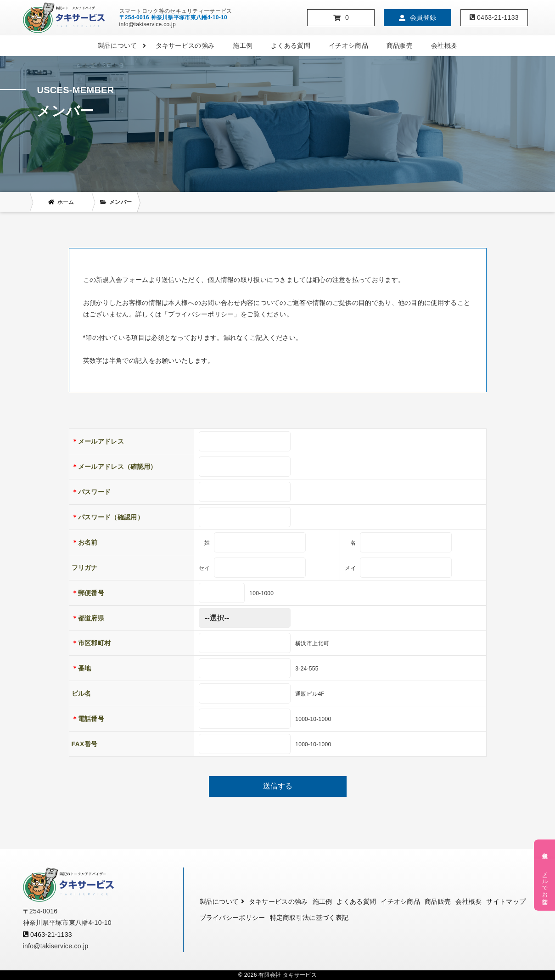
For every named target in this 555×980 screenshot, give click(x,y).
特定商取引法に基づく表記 (309, 918)
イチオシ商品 (348, 45)
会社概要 (444, 45)
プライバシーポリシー (233, 918)
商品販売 (400, 45)
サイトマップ (506, 901)
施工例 (243, 45)
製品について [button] (122, 45)
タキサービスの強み (185, 45)
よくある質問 (291, 45)
